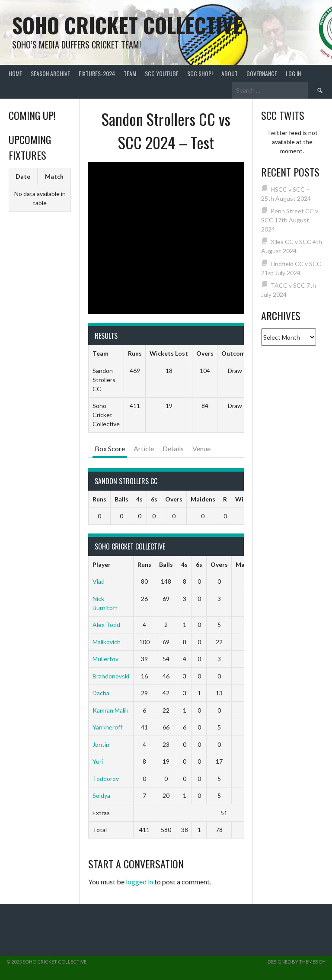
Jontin (101, 744)
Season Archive (50, 73)
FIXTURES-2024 (97, 73)
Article (144, 448)
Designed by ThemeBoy (297, 962)
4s (139, 499)
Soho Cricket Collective (127, 25)
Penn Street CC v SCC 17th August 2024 (290, 220)
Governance (262, 73)
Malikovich (107, 642)
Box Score (110, 448)
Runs (99, 499)
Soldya (101, 795)
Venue (201, 448)
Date (23, 176)
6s (154, 499)
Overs (174, 499)
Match (54, 176)
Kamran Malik (110, 710)
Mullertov (105, 659)
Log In (293, 73)
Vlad (99, 581)
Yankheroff (107, 727)
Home (15, 73)
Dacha (101, 693)
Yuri (98, 761)
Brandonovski (111, 676)
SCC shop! (200, 73)
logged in (139, 882)
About (230, 73)
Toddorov (106, 779)
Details (173, 448)
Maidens (203, 499)
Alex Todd (106, 625)
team (130, 73)
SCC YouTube (162, 73)
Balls (121, 499)
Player (102, 564)
